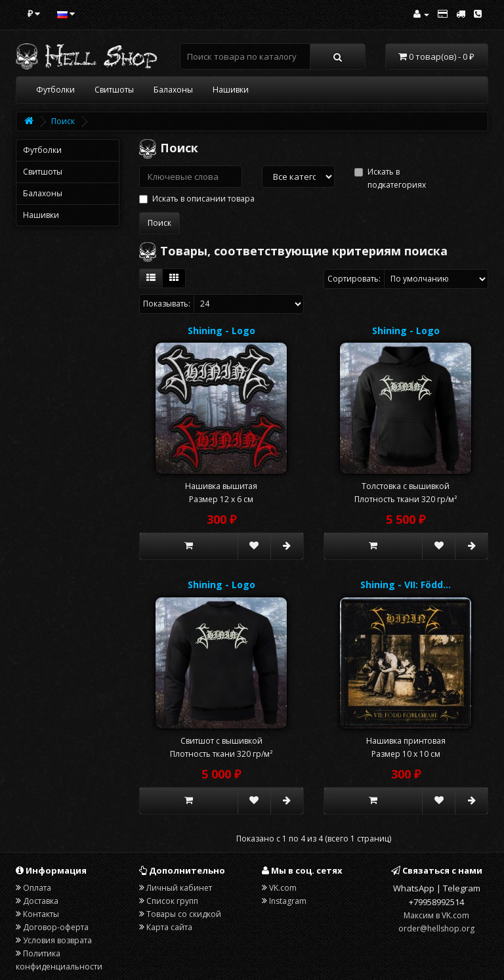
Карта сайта (169, 927)
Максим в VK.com (436, 915)
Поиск (63, 121)
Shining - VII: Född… (406, 585)
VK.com (283, 888)
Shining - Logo (221, 330)
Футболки (55, 90)
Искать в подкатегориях (390, 178)
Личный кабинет (179, 888)
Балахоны (173, 90)
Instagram (288, 901)
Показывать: (167, 304)
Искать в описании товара (197, 199)
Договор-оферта (56, 927)
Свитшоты (114, 90)
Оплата (37, 888)
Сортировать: (354, 279)
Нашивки (231, 90)
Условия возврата (57, 940)
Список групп (172, 901)
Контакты (41, 914)
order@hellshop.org (436, 928)
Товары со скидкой (184, 914)
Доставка (41, 901)
